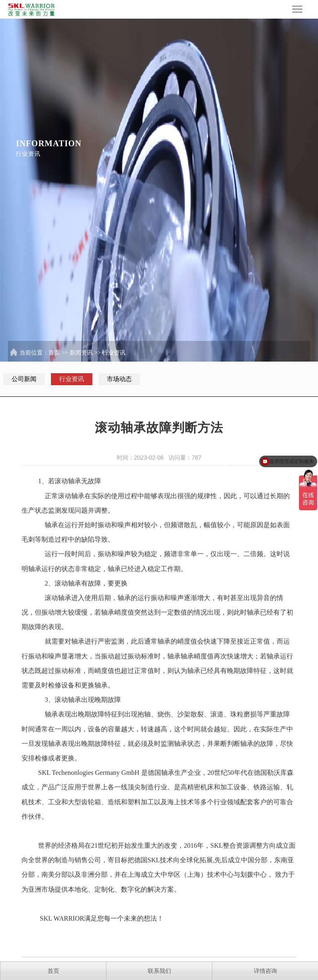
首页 (54, 354)
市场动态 (119, 379)
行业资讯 (114, 354)
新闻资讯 (81, 354)
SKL (44, 775)
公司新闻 (24, 379)
